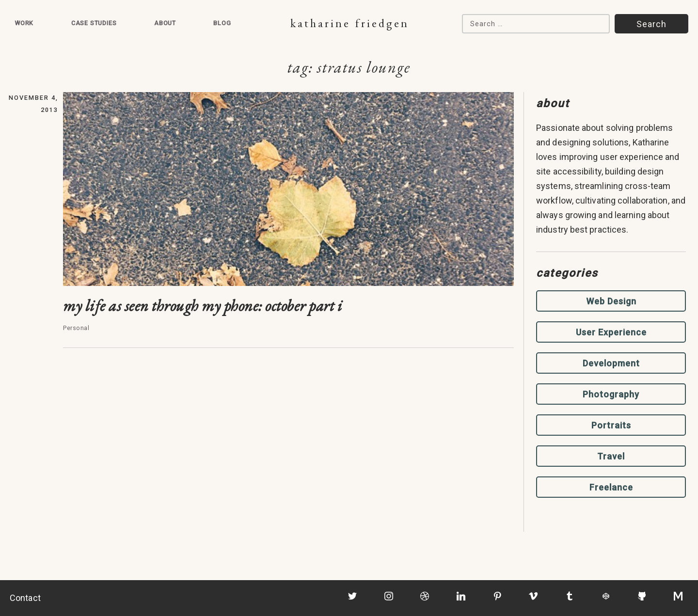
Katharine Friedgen (350, 23)
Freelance (611, 487)
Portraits (611, 425)
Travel (611, 456)
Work (24, 23)
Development (611, 363)
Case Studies (94, 23)
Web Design (611, 301)
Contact (25, 598)
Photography (611, 394)
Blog (222, 23)
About (165, 23)
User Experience (611, 332)
